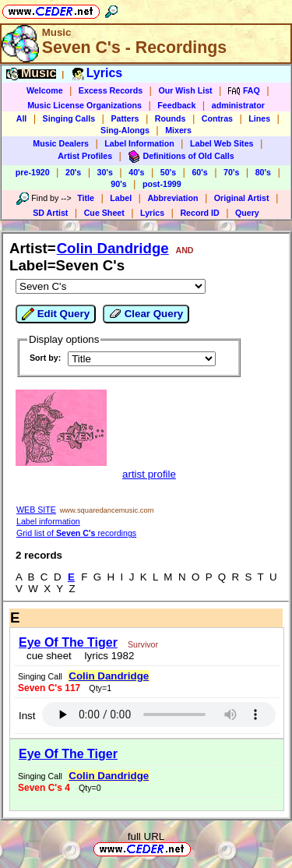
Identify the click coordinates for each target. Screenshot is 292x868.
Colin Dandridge (113, 248)
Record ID (199, 213)
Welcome (45, 90)
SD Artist (50, 213)
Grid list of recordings (76, 533)
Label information (48, 521)
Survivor (143, 644)
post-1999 (162, 184)
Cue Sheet (104, 213)
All (22, 118)
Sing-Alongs (125, 130)
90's (118, 184)
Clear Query (146, 314)
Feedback (176, 105)
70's (231, 172)
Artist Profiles (85, 156)
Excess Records (111, 90)
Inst (27, 716)
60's (199, 172)
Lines (259, 118)
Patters (125, 118)
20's (73, 172)
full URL (146, 836)
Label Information (139, 143)
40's (136, 172)
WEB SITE (36, 510)
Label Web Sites (222, 143)
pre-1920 (33, 172)
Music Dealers (61, 143)
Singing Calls (69, 118)
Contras (217, 118)
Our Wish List (185, 90)
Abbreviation (172, 198)
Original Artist (242, 198)
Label (121, 198)
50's (168, 172)
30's (105, 172)
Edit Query (56, 314)
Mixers (178, 130)
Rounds (171, 118)
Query (247, 213)
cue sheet (49, 656)
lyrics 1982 (106, 656)
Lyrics (152, 213)
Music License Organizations (84, 105)
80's (263, 172)
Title (86, 198)
